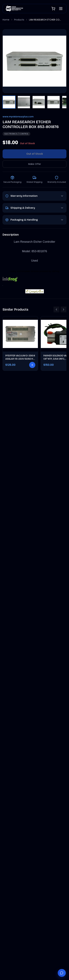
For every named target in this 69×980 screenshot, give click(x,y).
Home (6, 20)
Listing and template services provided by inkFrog (34, 271)
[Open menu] (61, 9)
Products (19, 20)
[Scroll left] (56, 309)
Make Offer (35, 164)
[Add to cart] (32, 365)
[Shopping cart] (53, 9)
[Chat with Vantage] (62, 973)
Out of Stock (35, 154)
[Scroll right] (64, 309)
